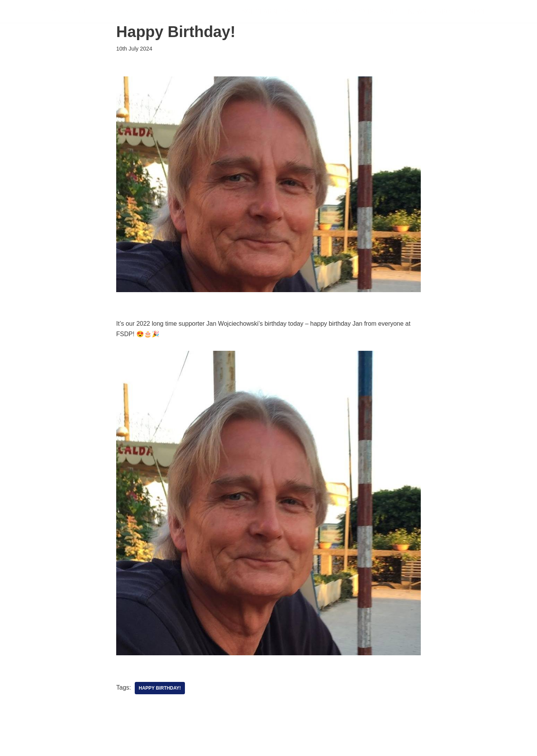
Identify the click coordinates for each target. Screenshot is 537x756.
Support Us (321, 11)
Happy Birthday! (160, 688)
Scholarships (266, 11)
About (448, 11)
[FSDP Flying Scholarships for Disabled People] (94, 11)
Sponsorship (375, 11)
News (417, 11)
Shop (478, 11)
